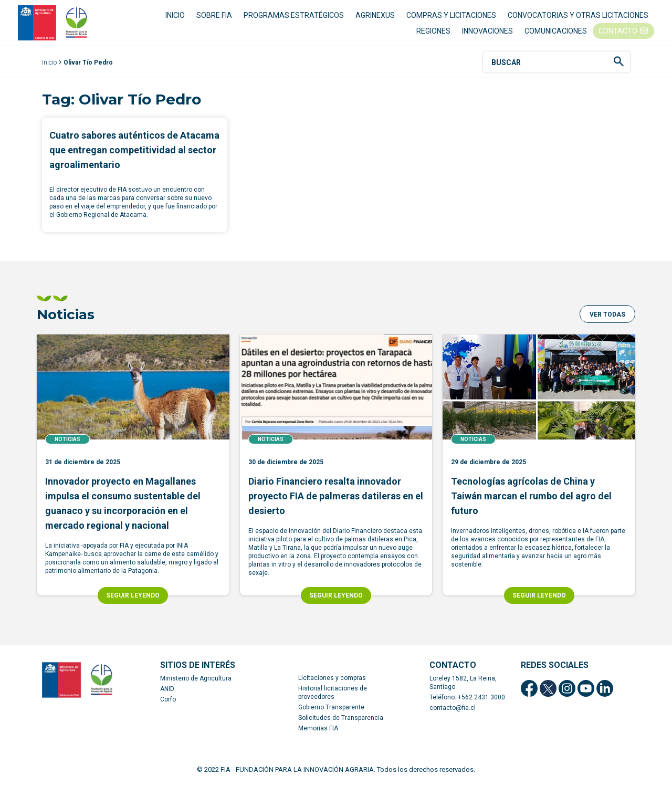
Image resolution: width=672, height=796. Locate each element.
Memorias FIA (318, 740)
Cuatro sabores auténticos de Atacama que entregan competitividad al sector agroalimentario (134, 163)
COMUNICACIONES (556, 37)
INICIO (175, 21)
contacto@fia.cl (453, 720)
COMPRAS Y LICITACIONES (451, 21)
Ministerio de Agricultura (196, 690)
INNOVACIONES (487, 37)
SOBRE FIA (214, 21)
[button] (607, 327)
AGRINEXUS (375, 21)
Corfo (168, 711)
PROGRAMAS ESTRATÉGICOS (294, 21)
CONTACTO (618, 37)
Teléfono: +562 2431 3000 (467, 709)
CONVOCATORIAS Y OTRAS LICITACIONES (578, 21)
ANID (167, 701)
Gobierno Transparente (331, 719)
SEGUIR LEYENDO (133, 608)
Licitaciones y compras (332, 690)
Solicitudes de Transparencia (341, 730)
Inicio (49, 75)
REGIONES (433, 37)
